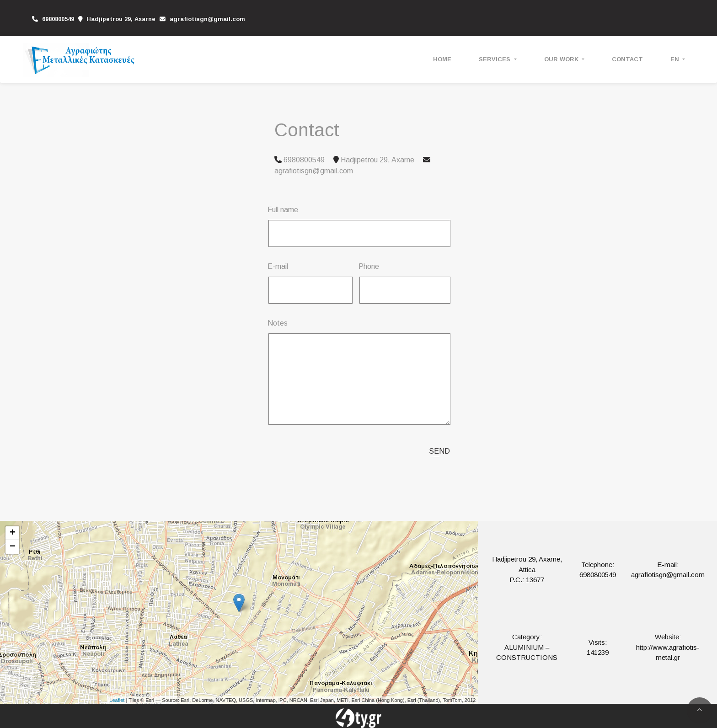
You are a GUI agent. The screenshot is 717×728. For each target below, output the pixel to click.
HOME (442, 59)
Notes (278, 323)
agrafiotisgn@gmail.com (207, 19)
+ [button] (13, 533)
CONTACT (627, 59)
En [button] (676, 59)
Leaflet (117, 700)
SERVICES (495, 59)
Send (439, 451)
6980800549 (598, 575)
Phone (369, 266)
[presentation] (346, 450)
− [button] (13, 547)
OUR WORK (562, 59)
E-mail (278, 266)
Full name (283, 210)
